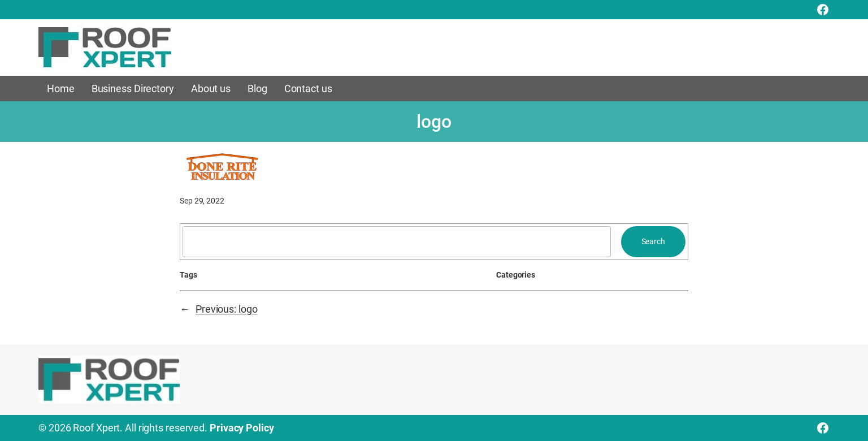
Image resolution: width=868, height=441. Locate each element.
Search (653, 241)
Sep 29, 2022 (202, 201)
